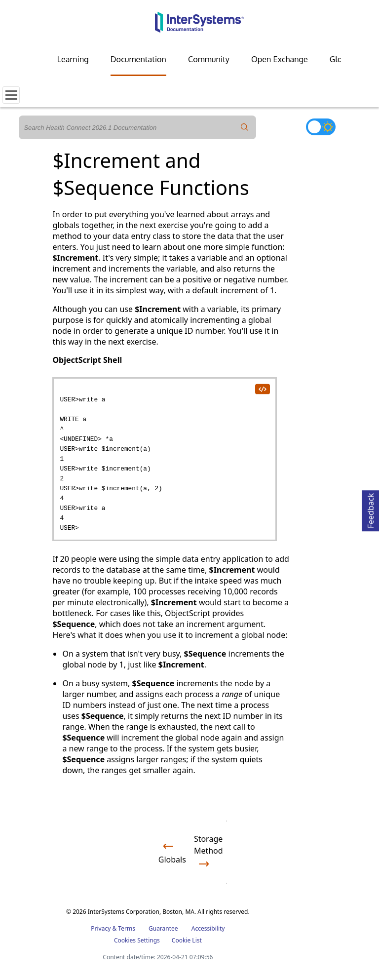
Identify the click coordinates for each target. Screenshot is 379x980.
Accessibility (208, 928)
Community (209, 59)
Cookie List (187, 940)
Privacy (101, 928)
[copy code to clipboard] (262, 389)
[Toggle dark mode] (321, 127)
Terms (127, 928)
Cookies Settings (137, 941)
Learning (73, 59)
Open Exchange (280, 59)
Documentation (138, 59)
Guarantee (163, 928)
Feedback (371, 509)
